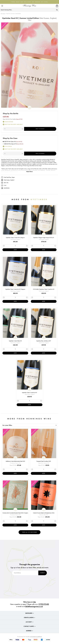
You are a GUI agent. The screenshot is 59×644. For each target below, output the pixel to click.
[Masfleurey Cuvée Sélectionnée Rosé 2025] (15, 448)
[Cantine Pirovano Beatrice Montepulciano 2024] (44, 499)
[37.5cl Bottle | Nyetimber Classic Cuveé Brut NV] (44, 276)
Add (40, 129)
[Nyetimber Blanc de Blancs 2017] (44, 327)
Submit (43, 573)
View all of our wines (30, 532)
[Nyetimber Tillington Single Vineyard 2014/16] (44, 224)
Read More (29, 172)
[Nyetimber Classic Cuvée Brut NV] (30, 379)
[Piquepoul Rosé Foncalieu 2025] (44, 448)
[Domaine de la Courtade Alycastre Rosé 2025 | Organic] (15, 499)
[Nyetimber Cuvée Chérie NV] (15, 327)
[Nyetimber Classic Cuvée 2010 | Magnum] (15, 224)
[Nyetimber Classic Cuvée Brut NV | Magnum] (15, 276)
